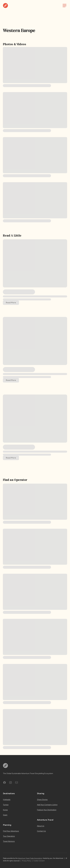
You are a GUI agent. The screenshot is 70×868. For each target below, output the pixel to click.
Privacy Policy (26, 861)
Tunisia (6, 805)
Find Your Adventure (11, 831)
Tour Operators (9, 836)
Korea (5, 810)
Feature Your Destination (47, 810)
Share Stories (42, 800)
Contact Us (41, 831)
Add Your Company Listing (47, 805)
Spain (5, 815)
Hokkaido (7, 800)
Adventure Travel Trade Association (30, 858)
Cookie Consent (39, 861)
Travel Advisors (9, 841)
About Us (41, 826)
